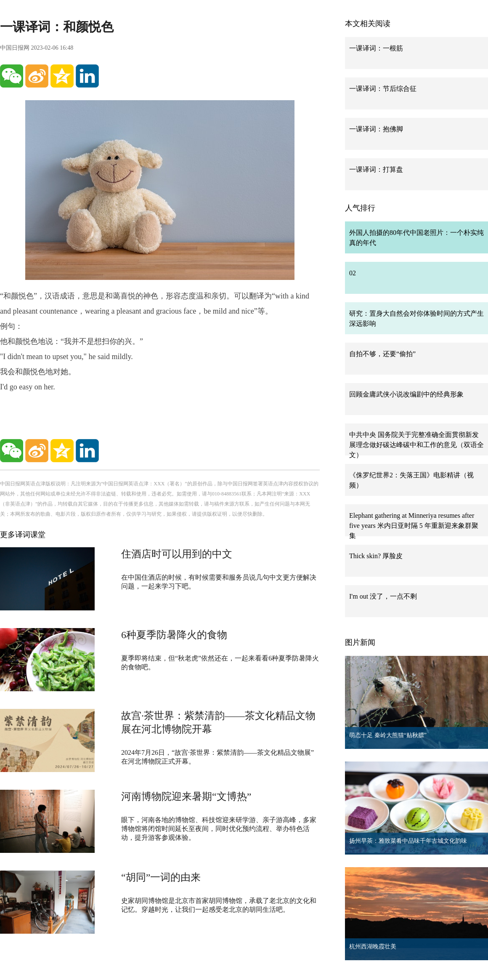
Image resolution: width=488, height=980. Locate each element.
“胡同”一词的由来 (161, 877)
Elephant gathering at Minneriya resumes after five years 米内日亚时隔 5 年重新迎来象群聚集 (414, 526)
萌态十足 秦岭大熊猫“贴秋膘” (388, 735)
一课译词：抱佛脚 (376, 129)
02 (353, 273)
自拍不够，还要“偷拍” (382, 354)
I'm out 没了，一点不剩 (383, 596)
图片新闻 (360, 642)
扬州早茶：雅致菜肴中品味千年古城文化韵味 (408, 841)
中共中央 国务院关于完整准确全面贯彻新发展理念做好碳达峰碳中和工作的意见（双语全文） (416, 445)
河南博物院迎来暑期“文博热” (186, 796)
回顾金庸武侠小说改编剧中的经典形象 (406, 394)
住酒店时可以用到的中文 (177, 554)
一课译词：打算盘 (376, 169)
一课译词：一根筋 (376, 48)
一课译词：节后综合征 (383, 89)
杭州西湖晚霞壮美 (373, 947)
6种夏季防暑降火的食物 (174, 635)
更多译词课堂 (23, 535)
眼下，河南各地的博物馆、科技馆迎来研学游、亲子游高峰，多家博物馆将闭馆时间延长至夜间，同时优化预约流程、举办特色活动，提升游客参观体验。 (219, 829)
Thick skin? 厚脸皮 (376, 556)
